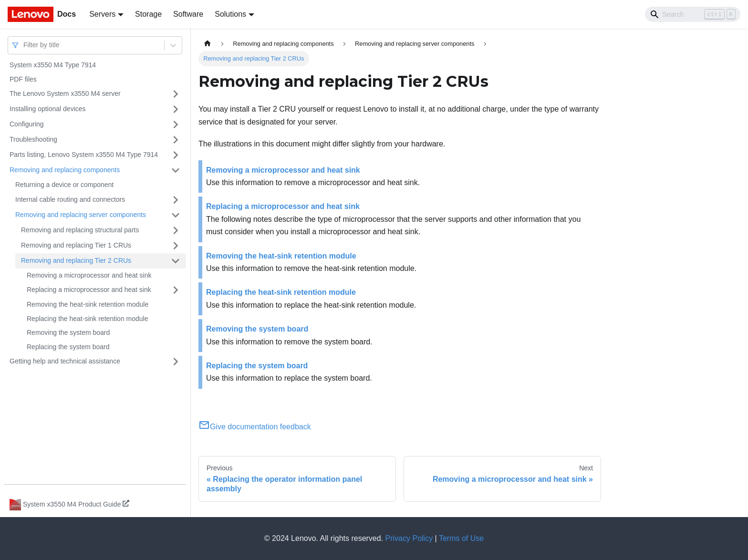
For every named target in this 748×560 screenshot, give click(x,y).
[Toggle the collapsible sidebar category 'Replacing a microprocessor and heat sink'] (176, 290)
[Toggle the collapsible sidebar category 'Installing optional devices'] (176, 109)
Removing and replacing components (65, 170)
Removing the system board (68, 332)
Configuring (27, 124)
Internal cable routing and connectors (70, 199)
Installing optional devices (48, 109)
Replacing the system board (68, 347)
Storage (148, 14)
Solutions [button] (230, 14)
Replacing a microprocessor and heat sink (89, 290)
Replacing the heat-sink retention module (88, 319)
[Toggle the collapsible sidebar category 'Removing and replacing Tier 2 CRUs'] (176, 261)
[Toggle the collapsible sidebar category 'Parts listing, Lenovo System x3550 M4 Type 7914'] (176, 155)
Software (188, 14)
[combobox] (24, 45)
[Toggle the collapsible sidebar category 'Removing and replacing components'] (176, 170)
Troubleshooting (33, 139)
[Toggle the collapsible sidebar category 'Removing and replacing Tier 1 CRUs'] (176, 246)
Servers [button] (102, 14)
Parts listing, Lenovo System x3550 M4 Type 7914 (84, 155)
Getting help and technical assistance (65, 361)
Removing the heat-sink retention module (88, 304)
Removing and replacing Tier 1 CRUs (76, 245)
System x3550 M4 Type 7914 (53, 65)
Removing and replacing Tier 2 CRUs (76, 260)
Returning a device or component (64, 185)
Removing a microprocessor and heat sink (89, 275)
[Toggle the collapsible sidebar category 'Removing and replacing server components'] (176, 215)
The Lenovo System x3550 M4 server (65, 93)
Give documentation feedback (255, 427)
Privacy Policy (409, 538)
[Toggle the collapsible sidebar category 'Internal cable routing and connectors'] (176, 200)
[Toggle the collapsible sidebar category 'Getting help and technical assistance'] (176, 362)
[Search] (693, 14)
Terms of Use (461, 538)
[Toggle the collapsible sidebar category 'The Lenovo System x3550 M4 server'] (176, 94)
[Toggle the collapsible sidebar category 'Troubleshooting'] (176, 140)
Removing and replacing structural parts (80, 230)
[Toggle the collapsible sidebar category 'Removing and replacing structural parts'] (176, 230)
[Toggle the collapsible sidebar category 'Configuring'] (176, 124)
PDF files (23, 79)
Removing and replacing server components (81, 215)
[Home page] (208, 44)
